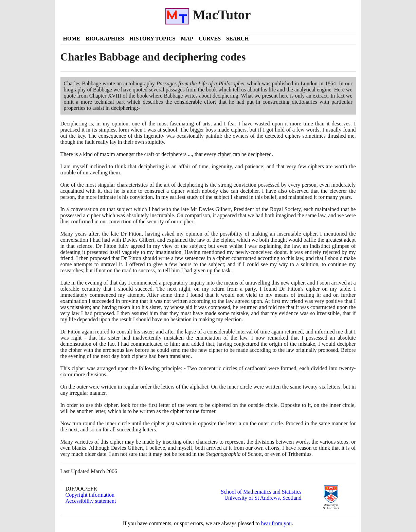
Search (238, 39)
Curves (210, 39)
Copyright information (90, 495)
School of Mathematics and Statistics (261, 492)
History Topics (152, 39)
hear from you (277, 523)
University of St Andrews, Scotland (263, 498)
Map (187, 39)
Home (72, 39)
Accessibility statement (91, 501)
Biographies (105, 39)
